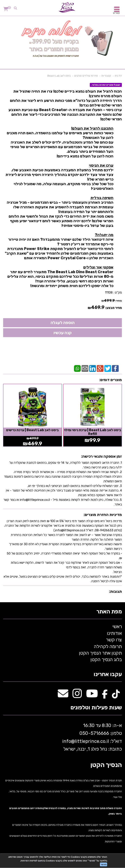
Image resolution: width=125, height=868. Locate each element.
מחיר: (112, 301)
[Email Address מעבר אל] (63, 696)
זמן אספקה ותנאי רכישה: (101, 456)
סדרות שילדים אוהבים (86, 76)
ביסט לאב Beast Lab (59, 76)
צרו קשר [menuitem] (114, 640)
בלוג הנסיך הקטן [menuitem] (106, 660)
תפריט (116, 13)
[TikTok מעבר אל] (116, 696)
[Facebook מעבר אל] (105, 696)
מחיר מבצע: (114, 308)
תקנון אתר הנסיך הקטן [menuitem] (100, 653)
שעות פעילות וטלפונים (96, 708)
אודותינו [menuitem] (114, 633)
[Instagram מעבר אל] (77, 696)
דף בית (118, 76)
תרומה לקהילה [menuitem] (108, 647)
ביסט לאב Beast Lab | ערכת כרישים (32, 430)
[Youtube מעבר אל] (92, 696)
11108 (109, 292)
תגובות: (115, 592)
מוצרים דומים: (111, 380)
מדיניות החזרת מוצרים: (103, 515)
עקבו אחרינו (108, 675)
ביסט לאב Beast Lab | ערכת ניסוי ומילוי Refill (93, 432)
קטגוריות (106, 76)
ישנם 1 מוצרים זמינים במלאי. (106, 85)
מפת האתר (109, 612)
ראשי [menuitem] (117, 627)
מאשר (103, 864)
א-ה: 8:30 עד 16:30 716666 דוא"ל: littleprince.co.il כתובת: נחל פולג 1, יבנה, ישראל (91, 737)
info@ (69, 741)
